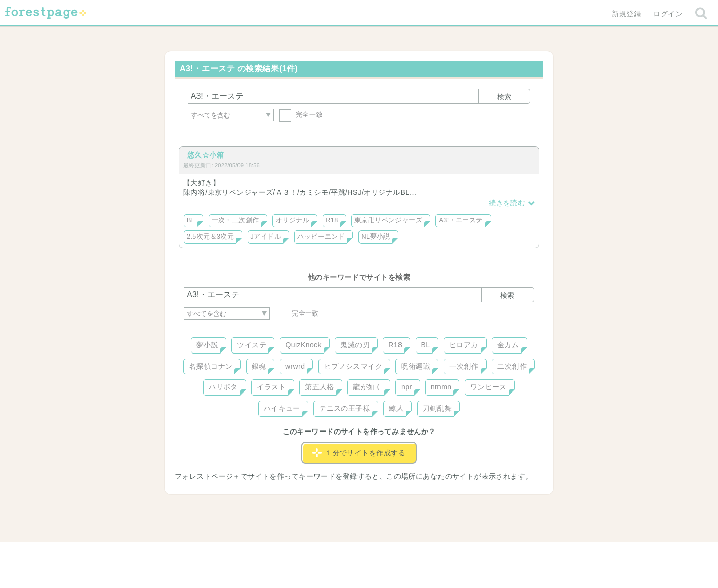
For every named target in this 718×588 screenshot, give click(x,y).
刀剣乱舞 (437, 408)
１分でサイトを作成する (359, 453)
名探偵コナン (211, 366)
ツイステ (252, 345)
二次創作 (512, 366)
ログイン (668, 14)
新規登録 (626, 14)
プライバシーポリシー (468, 554)
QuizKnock (303, 345)
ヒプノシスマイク (353, 366)
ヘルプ (229, 554)
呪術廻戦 (416, 366)
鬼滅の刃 (355, 345)
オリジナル (292, 220)
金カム (508, 345)
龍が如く (368, 387)
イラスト (271, 387)
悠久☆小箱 (206, 155)
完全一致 (301, 115)
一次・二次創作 (235, 220)
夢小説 (207, 345)
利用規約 (345, 554)
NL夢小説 (376, 237)
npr (407, 387)
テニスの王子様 (345, 408)
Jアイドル (266, 237)
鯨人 (396, 408)
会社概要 (398, 554)
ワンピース (489, 387)
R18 (332, 220)
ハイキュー (282, 408)
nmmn (441, 387)
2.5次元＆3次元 (210, 237)
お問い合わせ (286, 554)
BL (191, 220)
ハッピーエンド (321, 237)
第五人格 (320, 387)
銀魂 (259, 366)
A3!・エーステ (461, 220)
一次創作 (464, 366)
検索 (504, 97)
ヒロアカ (464, 345)
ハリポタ (223, 387)
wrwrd (295, 366)
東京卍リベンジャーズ (388, 220)
